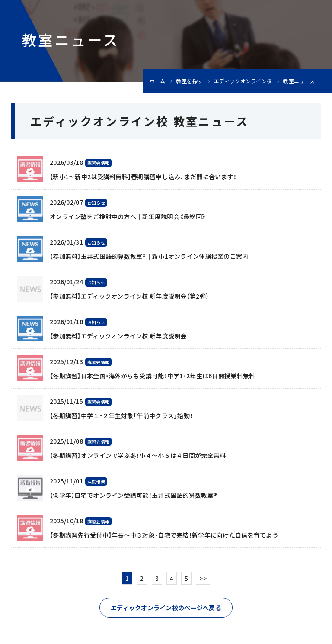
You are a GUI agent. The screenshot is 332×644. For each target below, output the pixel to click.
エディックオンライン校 (243, 81)
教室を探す (190, 81)
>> (203, 578)
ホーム (157, 81)
